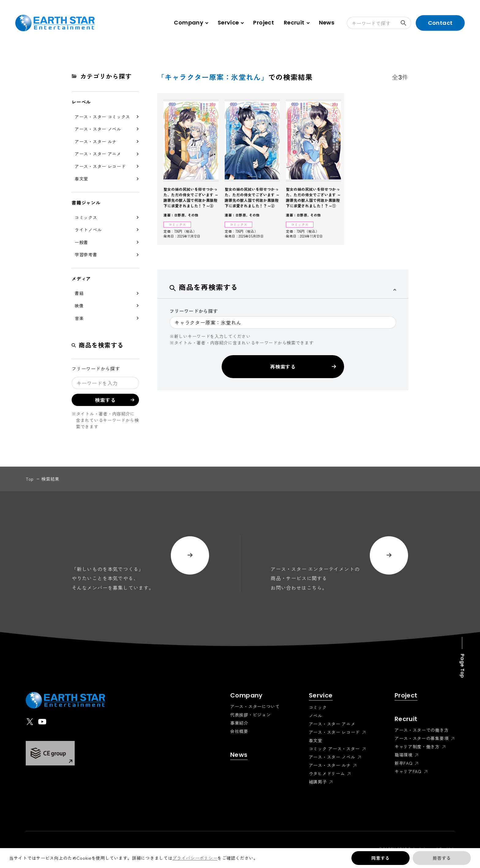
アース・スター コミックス (102, 117)
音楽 (79, 318)
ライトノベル (88, 230)
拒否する (442, 858)
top (30, 479)
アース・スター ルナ (96, 141)
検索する (406, 23)
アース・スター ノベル (98, 129)
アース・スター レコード (100, 166)
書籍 (79, 293)
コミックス (86, 217)
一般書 (81, 242)
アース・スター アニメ (98, 154)
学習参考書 (86, 254)
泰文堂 (81, 178)
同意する (380, 858)
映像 (79, 306)
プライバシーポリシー (195, 858)
